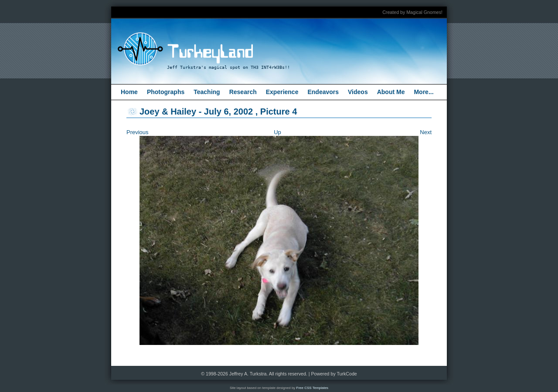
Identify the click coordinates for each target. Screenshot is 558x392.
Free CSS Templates (313, 388)
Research (243, 92)
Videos (358, 92)
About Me (391, 92)
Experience (282, 92)
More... (424, 92)
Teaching (207, 92)
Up (277, 132)
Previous (138, 132)
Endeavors (323, 92)
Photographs (166, 92)
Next (426, 132)
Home (129, 92)
